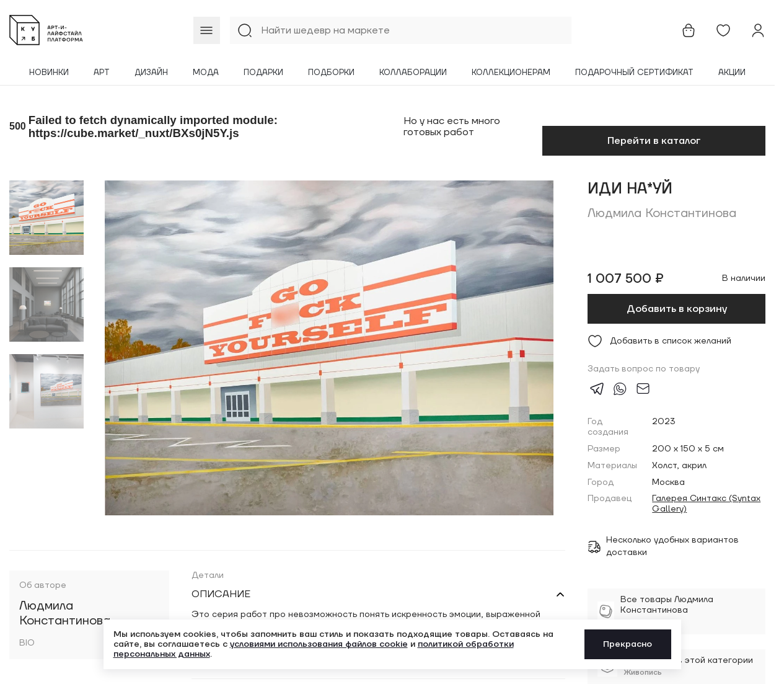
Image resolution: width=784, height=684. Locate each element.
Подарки (263, 73)
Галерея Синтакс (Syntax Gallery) (706, 504)
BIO (27, 643)
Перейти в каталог (654, 141)
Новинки (49, 73)
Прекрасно (628, 644)
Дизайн (151, 73)
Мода (206, 73)
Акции (732, 73)
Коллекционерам (511, 73)
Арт (102, 73)
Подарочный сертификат (634, 73)
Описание (221, 594)
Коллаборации (413, 73)
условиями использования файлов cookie (319, 644)
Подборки (331, 73)
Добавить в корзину (677, 309)
